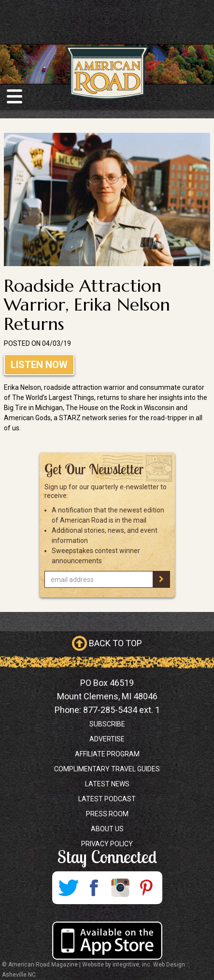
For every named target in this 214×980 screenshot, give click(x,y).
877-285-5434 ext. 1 (121, 710)
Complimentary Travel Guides (107, 769)
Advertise (107, 739)
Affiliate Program (107, 754)
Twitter (68, 888)
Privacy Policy (107, 844)
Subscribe (107, 724)
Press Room (107, 814)
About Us (107, 829)
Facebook (94, 888)
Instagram (120, 888)
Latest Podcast (107, 799)
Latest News (107, 784)
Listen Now (39, 365)
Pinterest (146, 888)
